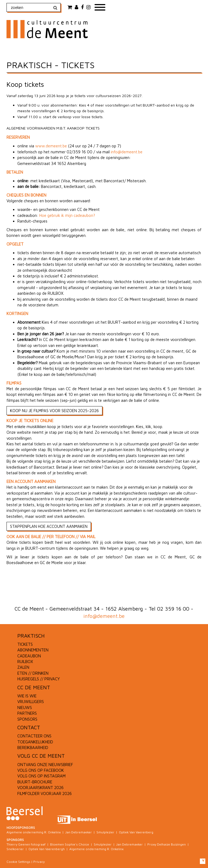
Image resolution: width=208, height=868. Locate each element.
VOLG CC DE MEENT (41, 756)
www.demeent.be (51, 146)
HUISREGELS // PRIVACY (39, 679)
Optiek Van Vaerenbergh (47, 849)
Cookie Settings (18, 862)
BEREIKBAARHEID (33, 748)
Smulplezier (105, 832)
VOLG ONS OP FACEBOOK (41, 770)
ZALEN (23, 667)
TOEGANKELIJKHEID (35, 742)
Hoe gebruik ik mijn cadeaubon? (67, 215)
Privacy (39, 862)
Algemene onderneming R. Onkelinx (34, 832)
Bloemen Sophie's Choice (70, 844)
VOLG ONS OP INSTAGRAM (41, 776)
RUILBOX (25, 662)
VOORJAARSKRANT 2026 (40, 788)
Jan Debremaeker (79, 832)
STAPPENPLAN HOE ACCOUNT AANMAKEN (49, 526)
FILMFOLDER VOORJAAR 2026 (45, 794)
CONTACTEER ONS (34, 736)
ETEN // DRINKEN (33, 673)
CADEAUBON (29, 656)
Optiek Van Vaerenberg (136, 832)
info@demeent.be (127, 152)
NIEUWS (25, 708)
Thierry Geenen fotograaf (26, 844)
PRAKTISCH (31, 636)
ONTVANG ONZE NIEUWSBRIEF (45, 765)
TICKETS (25, 644)
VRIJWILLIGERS (31, 702)
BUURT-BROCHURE (35, 782)
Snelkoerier (15, 849)
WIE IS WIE (27, 696)
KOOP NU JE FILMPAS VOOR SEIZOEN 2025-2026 (54, 411)
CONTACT (29, 727)
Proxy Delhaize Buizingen (167, 844)
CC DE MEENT (34, 687)
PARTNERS (27, 713)
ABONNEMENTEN (33, 650)
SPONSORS (27, 719)
